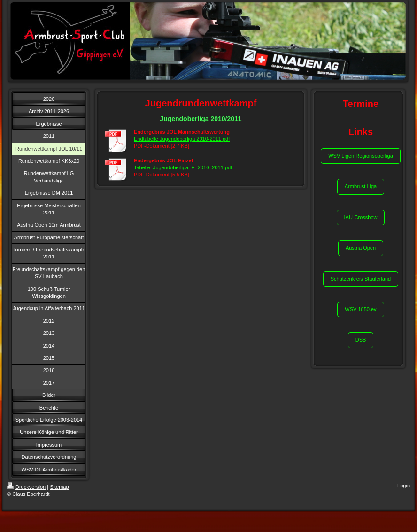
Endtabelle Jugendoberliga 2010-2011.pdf (182, 139)
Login (404, 486)
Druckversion (26, 487)
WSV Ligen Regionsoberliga (361, 156)
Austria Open (361, 248)
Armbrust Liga (361, 186)
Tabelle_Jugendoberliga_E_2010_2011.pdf (183, 167)
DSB (361, 340)
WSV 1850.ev (360, 309)
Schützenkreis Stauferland (361, 279)
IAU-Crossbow (361, 217)
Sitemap (59, 487)
